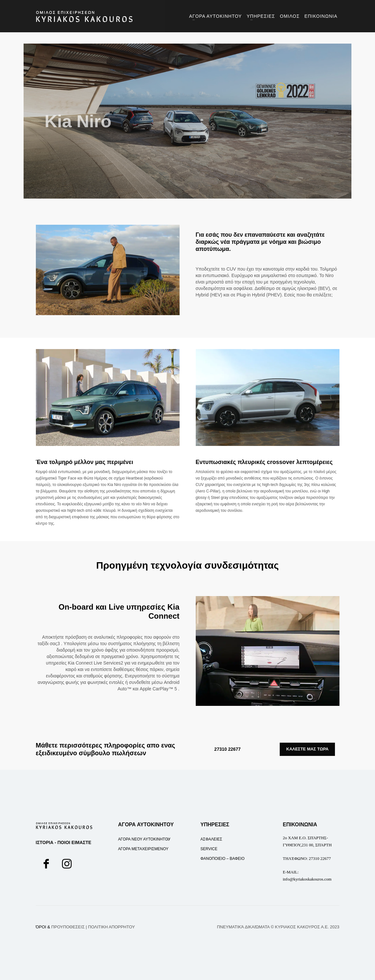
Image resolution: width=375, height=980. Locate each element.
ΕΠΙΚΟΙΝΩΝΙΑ (300, 825)
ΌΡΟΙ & (60, 927)
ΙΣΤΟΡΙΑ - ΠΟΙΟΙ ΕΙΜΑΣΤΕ (64, 842)
